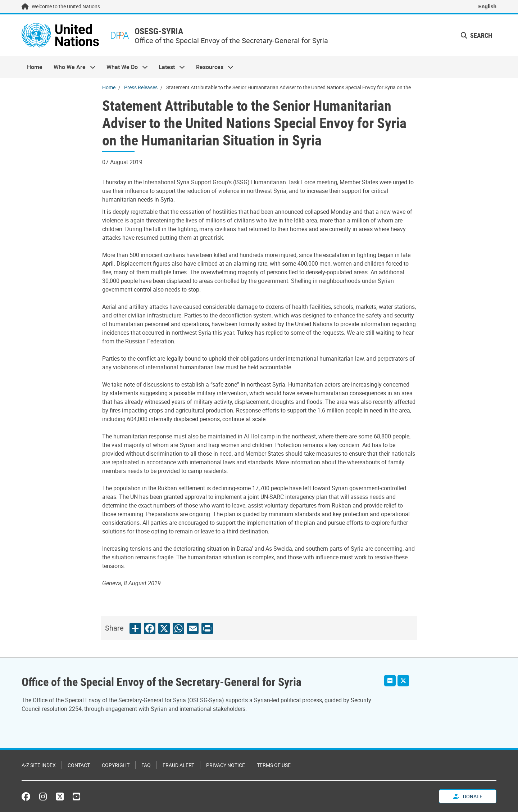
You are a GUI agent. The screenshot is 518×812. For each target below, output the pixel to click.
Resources (212, 67)
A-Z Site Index (39, 765)
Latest (169, 67)
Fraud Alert (178, 765)
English (487, 6)
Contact (79, 765)
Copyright (116, 765)
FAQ (146, 765)
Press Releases (141, 87)
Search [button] (476, 35)
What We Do (124, 67)
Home (35, 67)
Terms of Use (274, 765)
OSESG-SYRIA (159, 31)
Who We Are (72, 67)
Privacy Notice (226, 765)
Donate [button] (468, 796)
